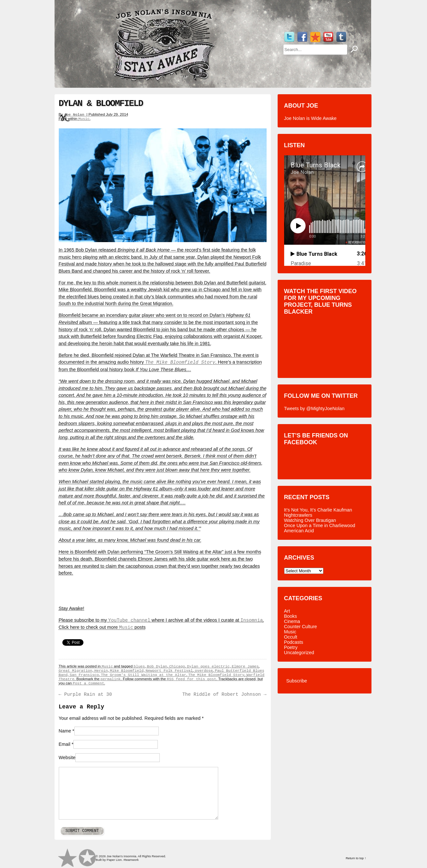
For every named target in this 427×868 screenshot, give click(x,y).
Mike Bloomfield (127, 671)
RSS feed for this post (192, 679)
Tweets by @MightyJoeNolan (314, 408)
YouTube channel (129, 620)
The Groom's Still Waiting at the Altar (144, 675)
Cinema (292, 621)
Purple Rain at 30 (85, 694)
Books (291, 616)
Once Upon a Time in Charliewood (320, 525)
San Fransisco (84, 675)
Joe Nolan (75, 115)
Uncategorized (299, 653)
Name (65, 731)
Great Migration (76, 671)
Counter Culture (301, 627)
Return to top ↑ (356, 858)
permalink (111, 679)
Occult (291, 637)
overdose (204, 671)
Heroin (101, 671)
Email (65, 744)
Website (67, 758)
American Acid (299, 531)
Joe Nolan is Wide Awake (310, 118)
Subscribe (297, 681)
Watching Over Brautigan (310, 520)
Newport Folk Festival (169, 671)
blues (139, 666)
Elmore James (245, 666)
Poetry (291, 647)
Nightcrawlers (298, 515)
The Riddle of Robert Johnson (224, 694)
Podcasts (294, 642)
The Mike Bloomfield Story (180, 362)
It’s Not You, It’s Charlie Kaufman (318, 510)
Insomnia (251, 620)
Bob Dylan (157, 666)
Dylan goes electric (208, 666)
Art (287, 611)
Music (84, 119)
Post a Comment (88, 683)
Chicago (177, 666)
